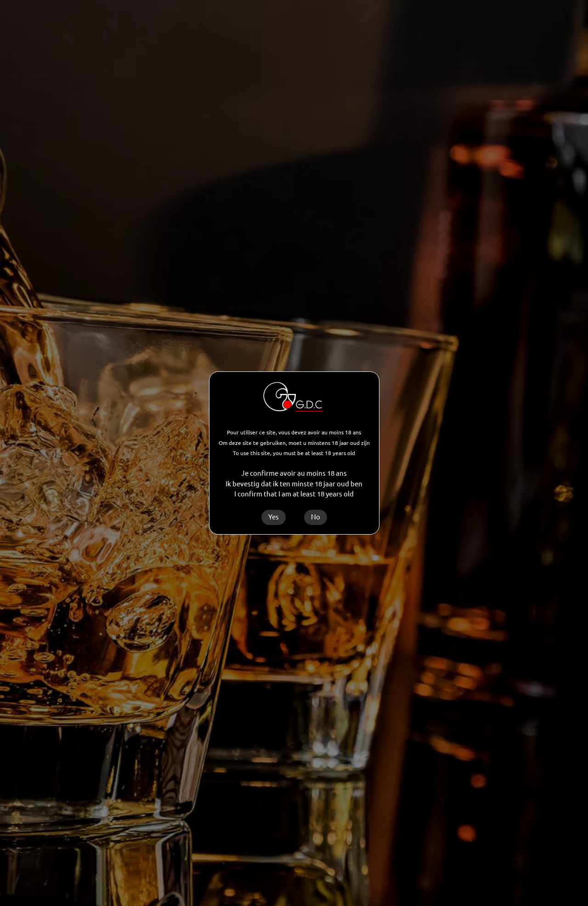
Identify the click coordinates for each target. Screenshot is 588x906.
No (316, 517)
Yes (274, 517)
